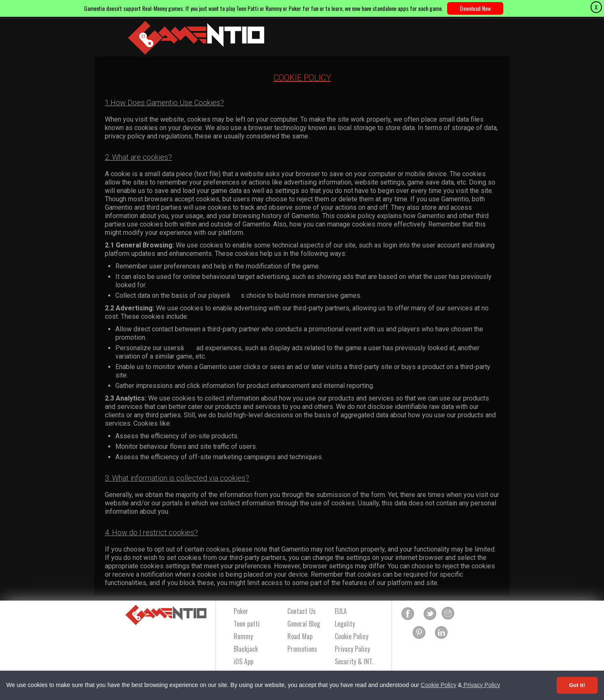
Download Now (475, 8)
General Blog (304, 624)
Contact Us (302, 611)
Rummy (243, 636)
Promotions (302, 649)
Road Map (300, 636)
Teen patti (247, 624)
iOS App (243, 661)
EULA (341, 611)
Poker (241, 611)
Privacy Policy (481, 685)
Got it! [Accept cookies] (577, 685)
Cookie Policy (439, 685)
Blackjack (246, 649)
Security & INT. (354, 661)
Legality (345, 624)
